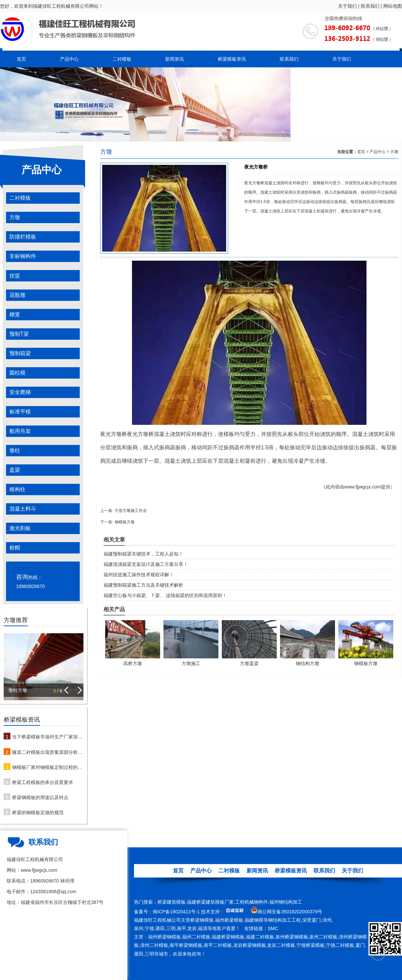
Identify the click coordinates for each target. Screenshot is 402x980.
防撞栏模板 (23, 237)
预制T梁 (19, 334)
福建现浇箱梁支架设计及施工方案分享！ (146, 564)
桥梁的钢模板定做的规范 (38, 812)
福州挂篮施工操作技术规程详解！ (139, 575)
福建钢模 (254, 920)
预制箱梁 (20, 353)
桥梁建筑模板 (172, 902)
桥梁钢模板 (202, 920)
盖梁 (15, 470)
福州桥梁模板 (229, 920)
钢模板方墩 (125, 522)
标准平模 (20, 412)
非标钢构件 (23, 256)
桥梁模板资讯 (232, 59)
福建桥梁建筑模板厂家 (210, 902)
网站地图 (393, 6)
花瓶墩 (17, 295)
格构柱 (17, 489)
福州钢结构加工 (286, 902)
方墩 (15, 217)
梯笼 (15, 314)
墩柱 (15, 450)
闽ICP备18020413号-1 (176, 912)
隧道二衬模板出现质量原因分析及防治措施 (48, 752)
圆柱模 (17, 373)
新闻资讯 (175, 59)
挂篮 (15, 276)
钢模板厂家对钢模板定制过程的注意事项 (48, 767)
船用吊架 (20, 431)
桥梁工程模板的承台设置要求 (43, 782)
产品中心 (69, 59)
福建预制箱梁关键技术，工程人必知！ (143, 554)
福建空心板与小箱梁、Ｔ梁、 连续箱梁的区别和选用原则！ (165, 595)
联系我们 (370, 6)
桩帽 (15, 548)
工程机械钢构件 (252, 902)
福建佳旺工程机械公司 (157, 920)
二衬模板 (122, 59)
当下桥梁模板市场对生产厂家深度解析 (48, 737)
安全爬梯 (20, 392)
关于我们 (347, 6)
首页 (21, 59)
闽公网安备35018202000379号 (290, 912)
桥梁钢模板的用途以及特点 (40, 797)
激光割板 (20, 528)
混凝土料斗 (23, 509)
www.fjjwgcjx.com (363, 487)
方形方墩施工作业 (131, 511)
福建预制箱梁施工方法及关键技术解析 (143, 585)
